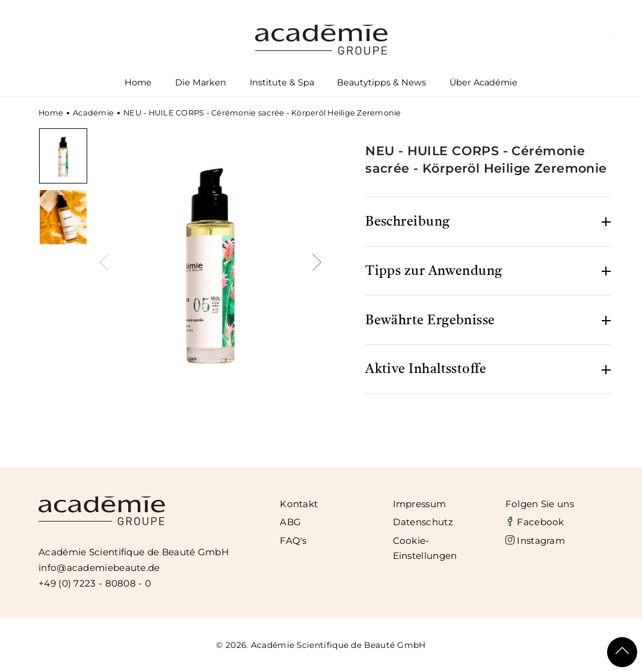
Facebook (535, 522)
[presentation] (106, 260)
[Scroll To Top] (622, 652)
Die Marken (200, 85)
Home (138, 82)
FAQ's (293, 541)
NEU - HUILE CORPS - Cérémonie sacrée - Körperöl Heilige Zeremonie (262, 113)
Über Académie (484, 85)
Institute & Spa (282, 85)
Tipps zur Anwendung (434, 271)
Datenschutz (423, 522)
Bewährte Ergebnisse (430, 321)
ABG (290, 522)
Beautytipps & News (381, 82)
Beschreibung (407, 222)
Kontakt (299, 504)
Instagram (535, 541)
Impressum (420, 504)
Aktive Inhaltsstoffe (426, 369)
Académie (93, 113)
